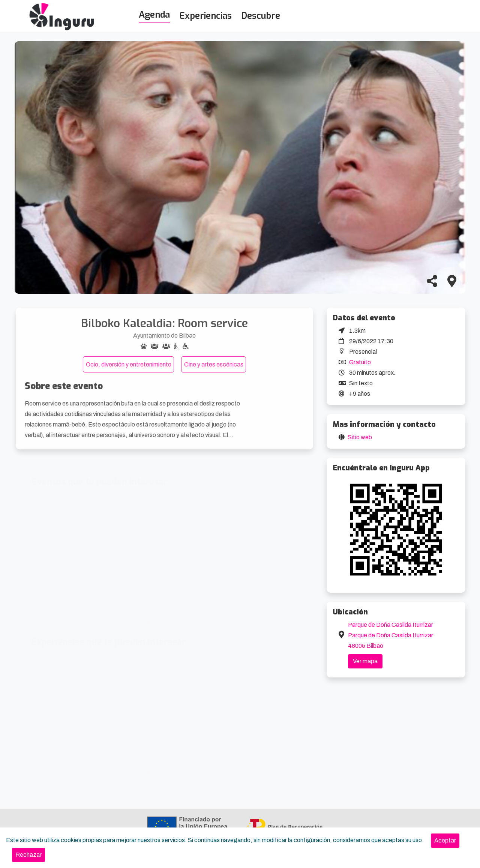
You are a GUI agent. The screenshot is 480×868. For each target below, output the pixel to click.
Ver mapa (365, 661)
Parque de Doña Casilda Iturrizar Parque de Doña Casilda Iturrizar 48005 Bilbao (391, 635)
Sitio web (360, 437)
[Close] (445, 841)
